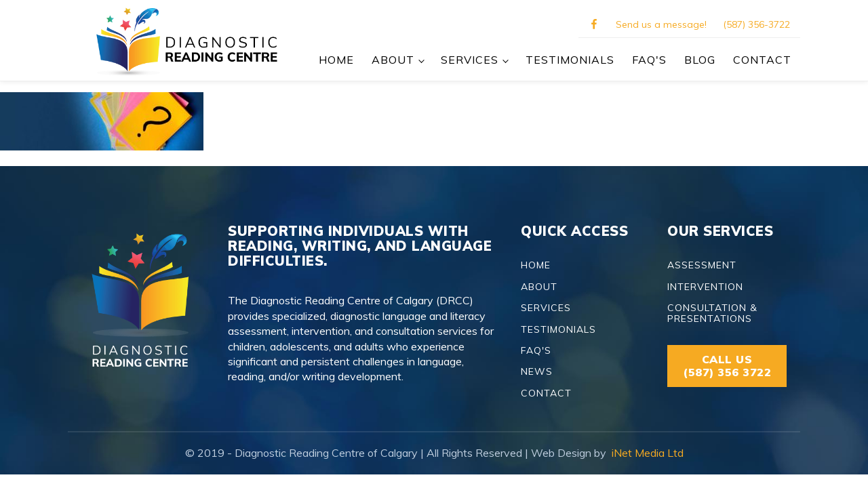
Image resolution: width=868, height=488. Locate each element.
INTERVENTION (705, 287)
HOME (536, 265)
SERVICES (470, 60)
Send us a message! (661, 24)
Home (336, 60)
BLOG (700, 60)
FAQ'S (536, 351)
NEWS (537, 372)
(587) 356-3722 (756, 24)
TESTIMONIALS (570, 60)
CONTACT (762, 60)
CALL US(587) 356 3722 (727, 366)
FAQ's (649, 60)
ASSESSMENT (702, 265)
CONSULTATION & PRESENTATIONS (712, 313)
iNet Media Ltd (646, 453)
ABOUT (393, 60)
